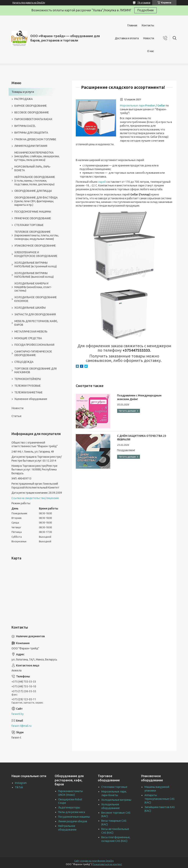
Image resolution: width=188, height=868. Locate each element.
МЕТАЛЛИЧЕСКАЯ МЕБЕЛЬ (31, 331)
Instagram (21, 783)
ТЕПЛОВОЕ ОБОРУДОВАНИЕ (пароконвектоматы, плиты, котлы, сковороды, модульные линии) (37, 235)
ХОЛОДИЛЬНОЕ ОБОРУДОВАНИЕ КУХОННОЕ (36, 299)
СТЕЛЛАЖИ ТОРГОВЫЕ (29, 225)
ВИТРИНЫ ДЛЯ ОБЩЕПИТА (31, 133)
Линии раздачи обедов (73, 821)
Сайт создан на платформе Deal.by (94, 861)
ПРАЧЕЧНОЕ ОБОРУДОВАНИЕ (33, 218)
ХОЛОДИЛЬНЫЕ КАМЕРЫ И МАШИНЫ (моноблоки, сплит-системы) (33, 287)
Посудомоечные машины (74, 817)
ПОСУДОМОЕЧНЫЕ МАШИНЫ (33, 212)
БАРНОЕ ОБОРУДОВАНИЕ (31, 106)
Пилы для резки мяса (72, 812)
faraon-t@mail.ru (21, 726)
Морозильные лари (143, 105)
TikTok (19, 787)
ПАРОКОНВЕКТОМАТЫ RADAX (33, 119)
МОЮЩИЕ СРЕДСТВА (28, 338)
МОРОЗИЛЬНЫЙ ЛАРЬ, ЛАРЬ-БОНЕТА (33, 168)
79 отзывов (144, 3)
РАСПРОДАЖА (23, 99)
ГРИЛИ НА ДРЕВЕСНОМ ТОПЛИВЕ (35, 139)
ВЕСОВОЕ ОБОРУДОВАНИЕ (32, 112)
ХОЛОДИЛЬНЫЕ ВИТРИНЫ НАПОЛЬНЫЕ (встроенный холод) (36, 265)
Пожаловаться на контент (107, 864)
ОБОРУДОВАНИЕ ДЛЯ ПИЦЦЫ (33, 191)
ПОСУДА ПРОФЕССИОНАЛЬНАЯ (34, 345)
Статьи (16, 416)
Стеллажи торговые (114, 787)
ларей (102, 182)
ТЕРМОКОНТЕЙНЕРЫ (28, 379)
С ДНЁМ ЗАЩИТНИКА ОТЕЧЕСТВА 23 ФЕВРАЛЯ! (142, 438)
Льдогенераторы (69, 807)
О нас (151, 51)
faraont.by (18, 714)
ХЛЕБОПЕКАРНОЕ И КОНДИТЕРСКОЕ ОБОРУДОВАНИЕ (36, 254)
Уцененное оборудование (31, 399)
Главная (132, 25)
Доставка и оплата (127, 38)
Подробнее (146, 10)
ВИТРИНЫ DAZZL (25, 126)
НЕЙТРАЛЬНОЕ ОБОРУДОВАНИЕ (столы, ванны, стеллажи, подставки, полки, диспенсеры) (35, 181)
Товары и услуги (23, 92)
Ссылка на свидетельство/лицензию (35, 498)
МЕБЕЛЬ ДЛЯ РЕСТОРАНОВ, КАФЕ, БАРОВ (36, 323)
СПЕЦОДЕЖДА (24, 362)
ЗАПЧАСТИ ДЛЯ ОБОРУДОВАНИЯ (35, 314)
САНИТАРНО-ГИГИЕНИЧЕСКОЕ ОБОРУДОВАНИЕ (33, 353)
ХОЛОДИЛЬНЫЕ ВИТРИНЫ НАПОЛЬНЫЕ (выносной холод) (34, 275)
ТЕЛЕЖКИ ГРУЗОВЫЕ (28, 386)
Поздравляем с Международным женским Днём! (139, 397)
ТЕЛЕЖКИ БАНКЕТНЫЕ (28, 392)
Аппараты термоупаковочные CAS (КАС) (160, 799)
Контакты (148, 25)
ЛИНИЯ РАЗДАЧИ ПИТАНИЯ (31, 146)
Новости (149, 38)
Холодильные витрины (116, 800)
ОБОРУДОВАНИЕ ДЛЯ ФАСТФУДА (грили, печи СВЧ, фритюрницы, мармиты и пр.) (36, 201)
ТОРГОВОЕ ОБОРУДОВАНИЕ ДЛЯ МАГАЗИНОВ (35, 370)
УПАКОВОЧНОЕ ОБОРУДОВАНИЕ (35, 246)
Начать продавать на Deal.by (29, 3)
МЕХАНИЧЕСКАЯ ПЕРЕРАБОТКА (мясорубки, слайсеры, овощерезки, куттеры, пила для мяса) (37, 156)
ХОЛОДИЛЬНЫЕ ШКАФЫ (30, 308)
